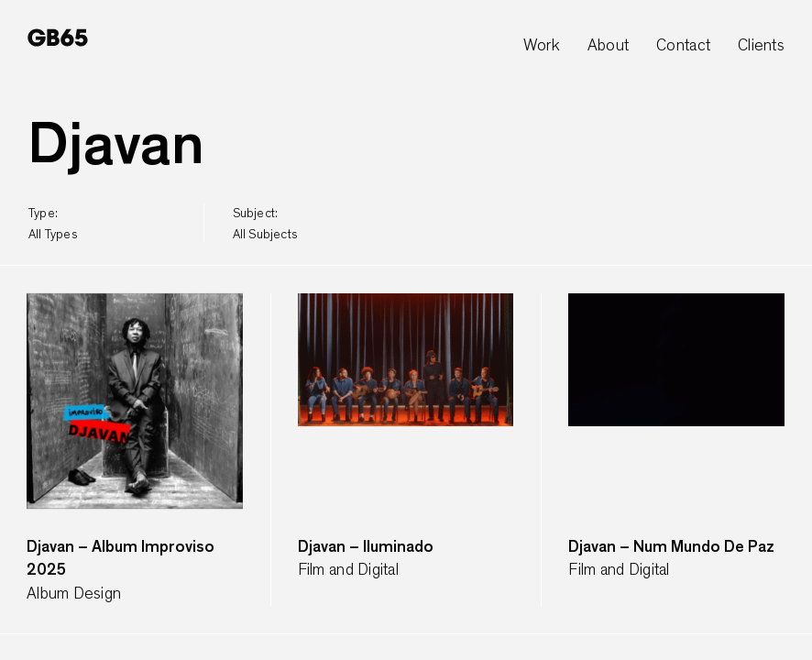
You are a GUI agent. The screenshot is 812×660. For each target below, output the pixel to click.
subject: (265, 224)
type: (53, 224)
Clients (761, 46)
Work (542, 46)
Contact (683, 46)
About (608, 46)
